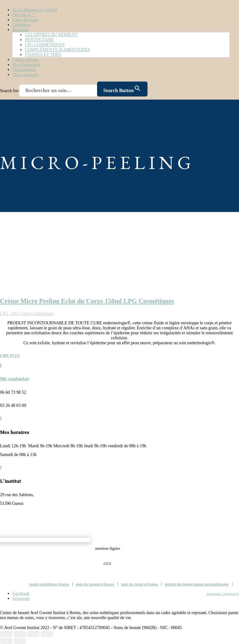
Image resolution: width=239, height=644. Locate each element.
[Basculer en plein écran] (20, 634)
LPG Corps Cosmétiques (32, 314)
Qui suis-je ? (23, 15)
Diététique (21, 25)
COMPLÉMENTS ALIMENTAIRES (57, 50)
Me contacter (14, 379)
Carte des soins (26, 20)
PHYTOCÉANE (39, 40)
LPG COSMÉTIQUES (45, 45)
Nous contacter (26, 75)
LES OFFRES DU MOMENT (51, 35)
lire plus (10, 355)
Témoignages (24, 70)
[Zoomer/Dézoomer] (6, 634)
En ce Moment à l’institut (35, 10)
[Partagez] (33, 634)
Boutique (20, 30)
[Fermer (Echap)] (47, 634)
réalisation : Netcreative (223, 594)
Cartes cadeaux (26, 60)
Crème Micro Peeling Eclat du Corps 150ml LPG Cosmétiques (87, 301)
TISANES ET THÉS (43, 55)
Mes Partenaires (26, 65)
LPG (4, 314)
